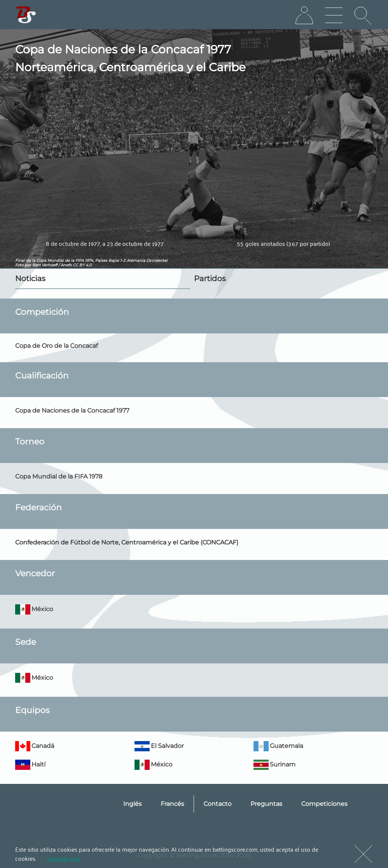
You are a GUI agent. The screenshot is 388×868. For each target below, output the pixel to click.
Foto (19, 265)
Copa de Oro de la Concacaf (56, 346)
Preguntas (266, 804)
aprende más (64, 858)
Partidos (210, 278)
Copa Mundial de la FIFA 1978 (59, 476)
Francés (172, 804)
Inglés (132, 804)
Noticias (30, 278)
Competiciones (324, 804)
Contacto (217, 804)
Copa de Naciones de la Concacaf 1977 (72, 411)
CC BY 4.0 (82, 265)
